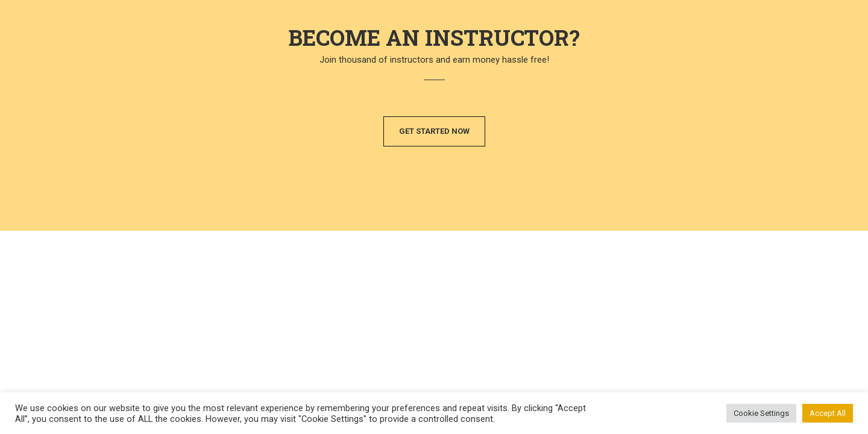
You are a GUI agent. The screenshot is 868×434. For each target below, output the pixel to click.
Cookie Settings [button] (761, 413)
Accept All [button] (828, 413)
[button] (434, 131)
